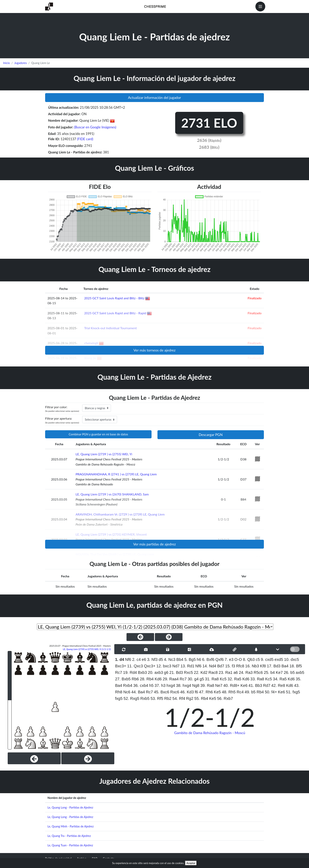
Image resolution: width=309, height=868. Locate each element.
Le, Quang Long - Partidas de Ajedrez (70, 807)
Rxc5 (188, 672)
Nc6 (127, 692)
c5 (258, 659)
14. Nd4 (209, 666)
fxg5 (119, 698)
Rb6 (135, 679)
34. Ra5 (280, 679)
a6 (236, 672)
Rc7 (119, 672)
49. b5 (250, 692)
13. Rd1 (187, 666)
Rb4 (260, 692)
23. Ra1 (226, 672)
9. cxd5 (267, 659)
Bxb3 (142, 672)
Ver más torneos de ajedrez (154, 350)
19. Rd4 (130, 672)
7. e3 (229, 659)
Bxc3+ (121, 666)
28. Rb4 (147, 679)
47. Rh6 (206, 692)
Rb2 (168, 698)
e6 (144, 659)
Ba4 (285, 666)
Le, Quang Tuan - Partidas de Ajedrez (70, 845)
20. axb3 (155, 672)
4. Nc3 (170, 659)
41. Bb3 (255, 685)
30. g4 (193, 679)
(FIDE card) (85, 139)
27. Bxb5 (123, 679)
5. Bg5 (190, 659)
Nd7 (176, 666)
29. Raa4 (171, 679)
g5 (202, 679)
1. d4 (120, 659)
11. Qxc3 (135, 666)
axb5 (300, 672)
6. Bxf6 (208, 659)
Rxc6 (175, 692)
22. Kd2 (201, 672)
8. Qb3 (249, 659)
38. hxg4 (184, 685)
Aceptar (191, 863)
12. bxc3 (164, 666)
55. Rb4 (201, 698)
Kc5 (223, 679)
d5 (161, 659)
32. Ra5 (235, 679)
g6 (166, 672)
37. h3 (160, 685)
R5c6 (258, 672)
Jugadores (20, 63)
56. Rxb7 (225, 698)
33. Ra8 (257, 679)
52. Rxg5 (131, 698)
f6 (196, 692)
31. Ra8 (212, 679)
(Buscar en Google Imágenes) (95, 127)
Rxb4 (128, 685)
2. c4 (136, 659)
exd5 (279, 659)
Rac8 (213, 672)
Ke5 (217, 692)
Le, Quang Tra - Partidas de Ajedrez (69, 836)
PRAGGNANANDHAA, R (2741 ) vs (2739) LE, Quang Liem (116, 474)
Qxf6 (220, 659)
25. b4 (269, 672)
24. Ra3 (246, 672)
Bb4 (180, 659)
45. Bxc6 (162, 692)
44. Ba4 (138, 692)
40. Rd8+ (232, 685)
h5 (151, 685)
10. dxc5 (292, 659)
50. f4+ (271, 692)
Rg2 (190, 698)
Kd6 (158, 679)
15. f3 (230, 666)
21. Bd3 (176, 672)
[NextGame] (169, 637)
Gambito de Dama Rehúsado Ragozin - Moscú (210, 733)
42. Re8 (278, 685)
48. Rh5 (229, 692)
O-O (238, 659)
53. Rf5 (157, 698)
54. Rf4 (179, 698)
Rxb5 (145, 698)
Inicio (7, 63)
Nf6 (128, 659)
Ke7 (279, 672)
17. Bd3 (274, 666)
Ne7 (219, 685)
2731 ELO (209, 123)
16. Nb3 (252, 666)
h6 (199, 659)
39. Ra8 (207, 685)
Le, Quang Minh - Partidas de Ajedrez (71, 826)
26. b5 (289, 672)
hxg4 (171, 685)
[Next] (88, 758)
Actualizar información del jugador (155, 97)
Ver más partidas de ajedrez (154, 544)
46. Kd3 (187, 692)
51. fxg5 (293, 692)
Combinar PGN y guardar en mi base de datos (98, 434)
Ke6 (244, 685)
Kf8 (263, 666)
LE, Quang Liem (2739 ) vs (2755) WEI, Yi (104, 454)
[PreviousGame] (140, 637)
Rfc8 (240, 666)
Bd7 (221, 666)
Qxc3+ (150, 666)
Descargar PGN (211, 435)
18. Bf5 (296, 666)
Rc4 (240, 692)
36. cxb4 (141, 685)
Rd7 (267, 685)
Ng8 (196, 685)
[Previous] (34, 758)
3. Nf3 (152, 659)
